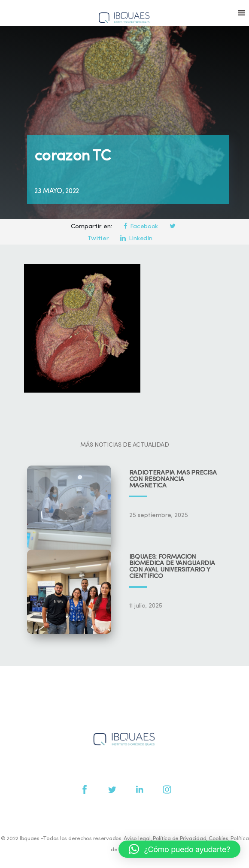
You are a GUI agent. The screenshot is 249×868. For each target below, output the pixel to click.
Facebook (141, 227)
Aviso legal (137, 839)
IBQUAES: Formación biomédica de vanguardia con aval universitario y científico (172, 567)
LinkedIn (136, 239)
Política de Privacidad (179, 839)
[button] (179, 849)
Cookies (219, 839)
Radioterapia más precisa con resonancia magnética (173, 479)
